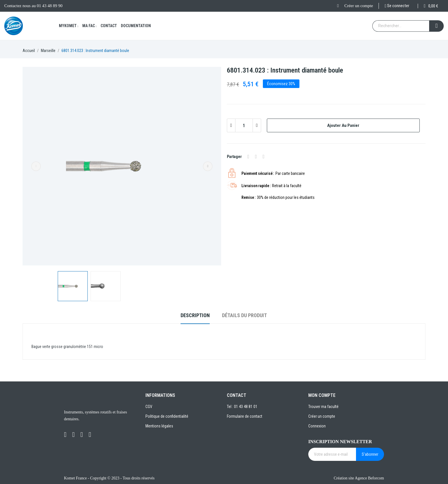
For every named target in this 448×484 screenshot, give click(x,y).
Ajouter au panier (343, 125)
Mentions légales (159, 426)
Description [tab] (195, 315)
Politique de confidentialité (167, 416)
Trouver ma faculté (323, 407)
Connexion (317, 426)
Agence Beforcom (369, 478)
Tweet (256, 157)
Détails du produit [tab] (244, 315)
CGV (149, 407)
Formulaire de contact (245, 416)
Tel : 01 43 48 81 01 (242, 407)
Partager (248, 157)
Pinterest (264, 157)
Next (208, 166)
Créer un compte (359, 6)
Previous (36, 166)
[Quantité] (244, 125)
